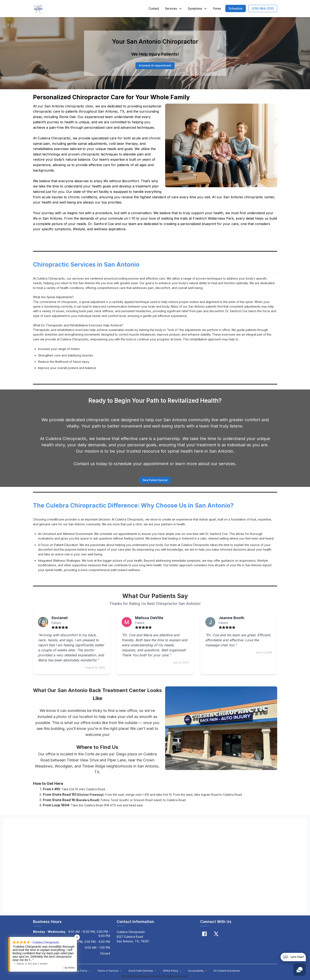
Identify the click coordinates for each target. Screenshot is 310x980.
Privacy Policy (80, 972)
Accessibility (198, 972)
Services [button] (173, 8)
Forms (217, 8)
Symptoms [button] (198, 8)
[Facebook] (204, 935)
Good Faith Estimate (142, 972)
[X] (216, 935)
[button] (236, 8)
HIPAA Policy (172, 972)
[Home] (38, 9)
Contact (154, 8)
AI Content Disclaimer (227, 972)
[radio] (53, 629)
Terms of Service (109, 972)
